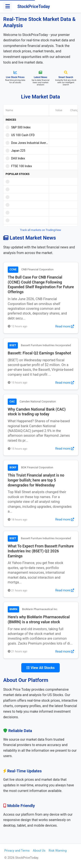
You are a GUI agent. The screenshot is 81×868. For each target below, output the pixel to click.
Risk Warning (57, 851)
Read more (65, 326)
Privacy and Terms (17, 851)
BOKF (13, 467)
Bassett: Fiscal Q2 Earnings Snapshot (39, 353)
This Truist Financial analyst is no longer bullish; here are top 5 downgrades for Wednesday (36, 480)
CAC (12, 401)
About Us (39, 851)
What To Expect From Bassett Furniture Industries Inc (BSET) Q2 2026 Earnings (41, 551)
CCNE (13, 269)
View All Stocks (40, 668)
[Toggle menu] (8, 6)
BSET (13, 345)
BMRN (13, 609)
